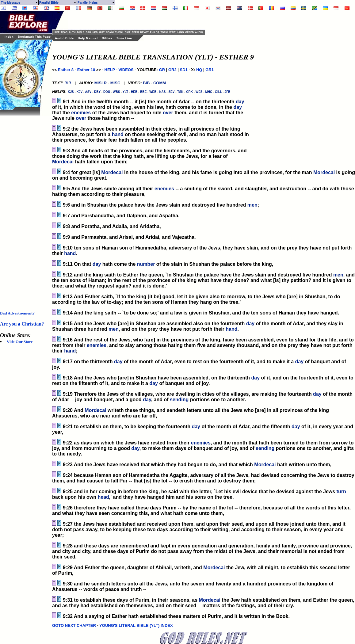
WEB (153, 92)
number (146, 264)
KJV (80, 92)
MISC (115, 83)
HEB (134, 92)
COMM (160, 83)
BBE (143, 92)
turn (341, 492)
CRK (189, 92)
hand (118, 134)
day (240, 102)
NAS (162, 92)
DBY (97, 92)
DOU (107, 92)
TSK (180, 92)
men (252, 205)
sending (179, 400)
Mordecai (63, 162)
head (103, 497)
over (168, 113)
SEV (171, 92)
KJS (71, 92)
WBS (116, 92)
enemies (81, 113)
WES (199, 92)
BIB (68, 83)
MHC (209, 92)
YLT (125, 92)
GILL (218, 92)
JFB (228, 92)
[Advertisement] (25, 208)
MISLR (101, 83)
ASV (88, 92)
